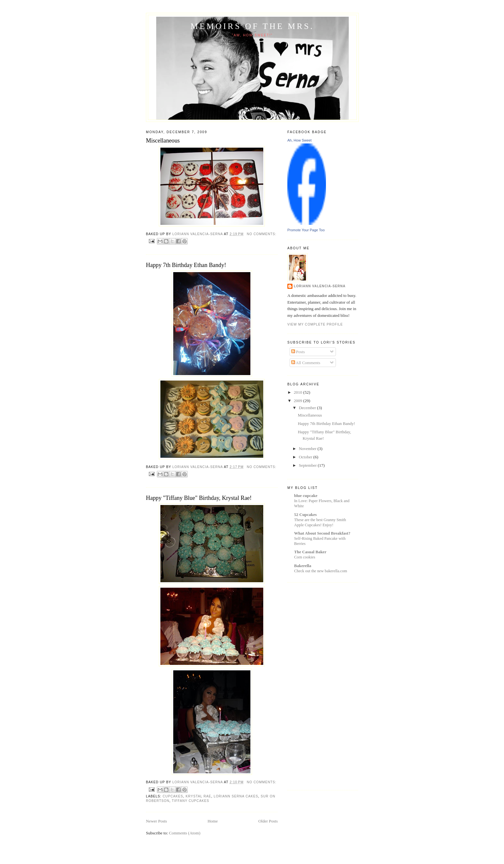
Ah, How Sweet (299, 140)
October (306, 457)
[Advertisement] (313, 685)
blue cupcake (306, 496)
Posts (298, 352)
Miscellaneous (163, 141)
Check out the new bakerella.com (321, 571)
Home (213, 821)
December (308, 408)
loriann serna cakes (236, 796)
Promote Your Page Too (306, 230)
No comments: (262, 234)
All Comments (306, 363)
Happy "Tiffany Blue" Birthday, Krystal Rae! (199, 498)
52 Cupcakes (305, 515)
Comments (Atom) (185, 833)
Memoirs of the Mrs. (252, 26)
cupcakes (173, 796)
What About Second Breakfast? (322, 533)
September (308, 465)
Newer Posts (156, 821)
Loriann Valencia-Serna (320, 286)
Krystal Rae (199, 796)
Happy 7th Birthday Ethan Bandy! (186, 265)
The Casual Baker (310, 552)
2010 (298, 392)
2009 (298, 401)
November (308, 449)
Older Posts (268, 821)
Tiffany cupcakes (191, 801)
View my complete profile (315, 324)
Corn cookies (305, 557)
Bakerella (303, 566)
